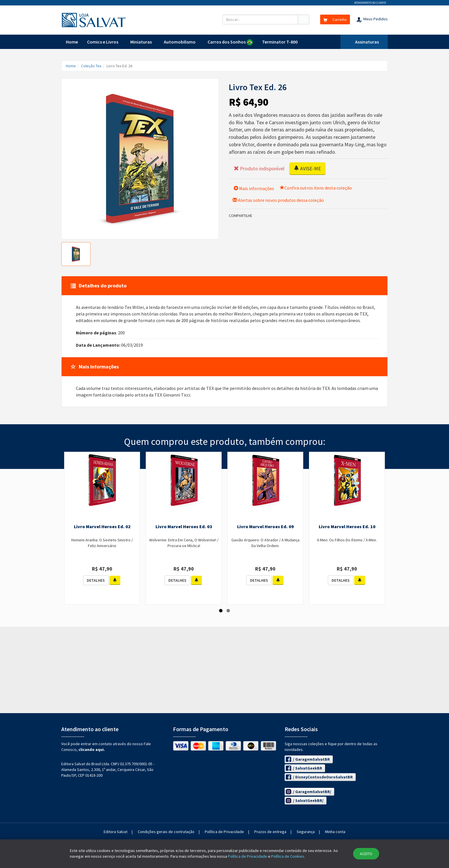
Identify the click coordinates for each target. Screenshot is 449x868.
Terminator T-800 (280, 42)
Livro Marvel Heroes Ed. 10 (347, 526)
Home (72, 42)
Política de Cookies (288, 856)
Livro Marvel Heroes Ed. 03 (184, 526)
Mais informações (254, 188)
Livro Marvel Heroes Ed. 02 (102, 526)
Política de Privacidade (224, 832)
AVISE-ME (307, 168)
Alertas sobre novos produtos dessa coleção (278, 200)
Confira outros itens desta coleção (316, 188)
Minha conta (335, 832)
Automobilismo (180, 42)
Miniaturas (141, 42)
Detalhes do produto (99, 286)
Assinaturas (367, 42)
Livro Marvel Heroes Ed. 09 (265, 526)
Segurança (306, 832)
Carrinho (335, 19)
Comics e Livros (103, 42)
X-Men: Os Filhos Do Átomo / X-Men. (347, 540)
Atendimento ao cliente (370, 3)
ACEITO (366, 854)
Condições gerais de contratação (166, 832)
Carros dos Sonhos (230, 42)
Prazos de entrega (270, 832)
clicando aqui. (92, 749)
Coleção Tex (91, 66)
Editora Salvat (116, 832)
